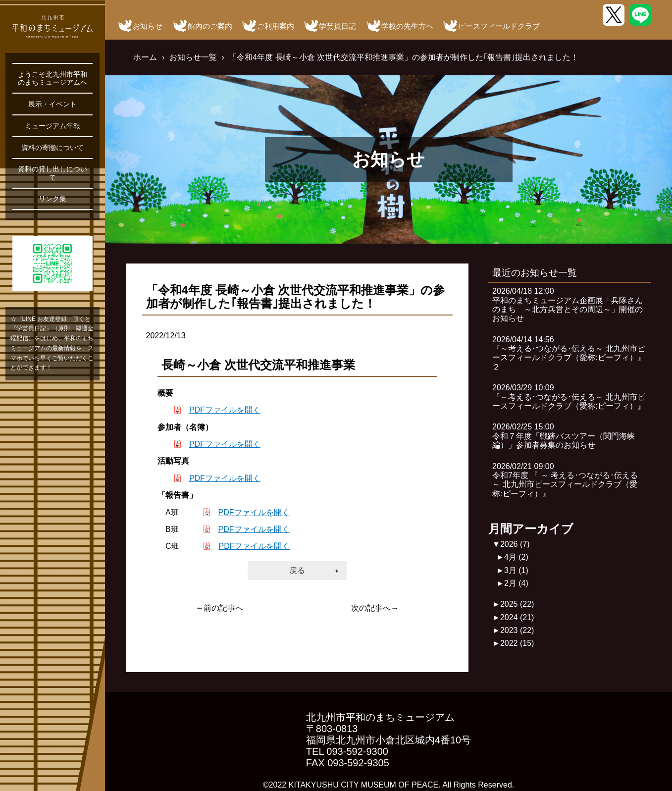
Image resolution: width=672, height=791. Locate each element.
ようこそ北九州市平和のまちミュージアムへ (52, 78)
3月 (516, 570)
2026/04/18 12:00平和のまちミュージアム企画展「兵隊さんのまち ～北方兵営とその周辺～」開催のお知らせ (568, 305)
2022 (517, 643)
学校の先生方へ (407, 26)
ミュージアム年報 (52, 126)
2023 (517, 630)
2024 (517, 617)
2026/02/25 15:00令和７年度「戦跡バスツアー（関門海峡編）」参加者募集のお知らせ (564, 436)
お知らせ (148, 26)
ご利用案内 (276, 26)
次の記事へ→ (375, 608)
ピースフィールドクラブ (499, 26)
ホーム (145, 57)
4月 (516, 557)
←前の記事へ (219, 608)
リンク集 (52, 199)
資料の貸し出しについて (52, 173)
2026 (515, 544)
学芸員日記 (337, 26)
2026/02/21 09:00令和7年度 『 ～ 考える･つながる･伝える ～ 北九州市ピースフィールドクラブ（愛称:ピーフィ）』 (565, 480)
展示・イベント (52, 104)
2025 (517, 604)
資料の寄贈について (52, 148)
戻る (297, 570)
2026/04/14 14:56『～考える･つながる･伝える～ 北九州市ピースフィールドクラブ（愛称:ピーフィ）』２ (569, 353)
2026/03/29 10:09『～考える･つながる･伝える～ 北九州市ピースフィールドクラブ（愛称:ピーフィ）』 (569, 397)
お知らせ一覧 (193, 57)
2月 (516, 583)
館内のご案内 (210, 26)
